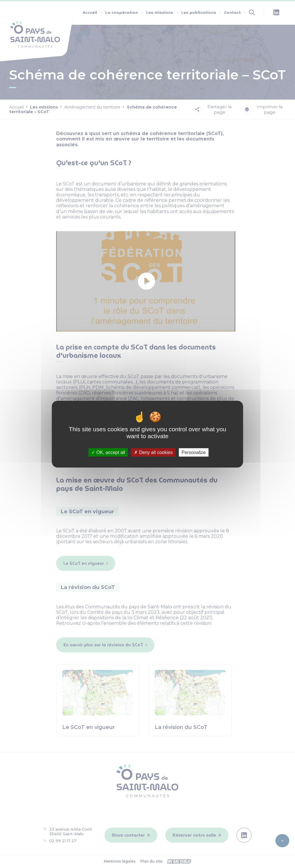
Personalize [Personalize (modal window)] (194, 452)
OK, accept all (108, 452)
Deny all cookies (153, 452)
